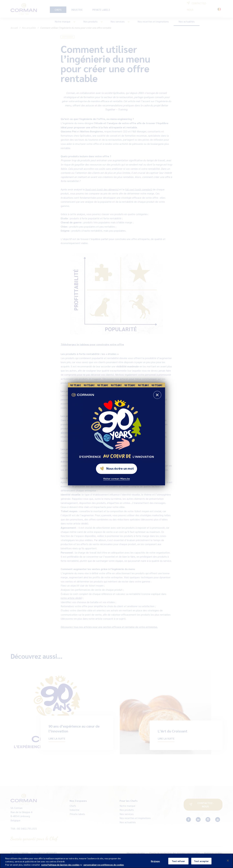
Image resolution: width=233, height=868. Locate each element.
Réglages (155, 863)
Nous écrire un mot (117, 468)
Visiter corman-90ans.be (116, 479)
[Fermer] (228, 863)
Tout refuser (178, 863)
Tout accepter (201, 863)
